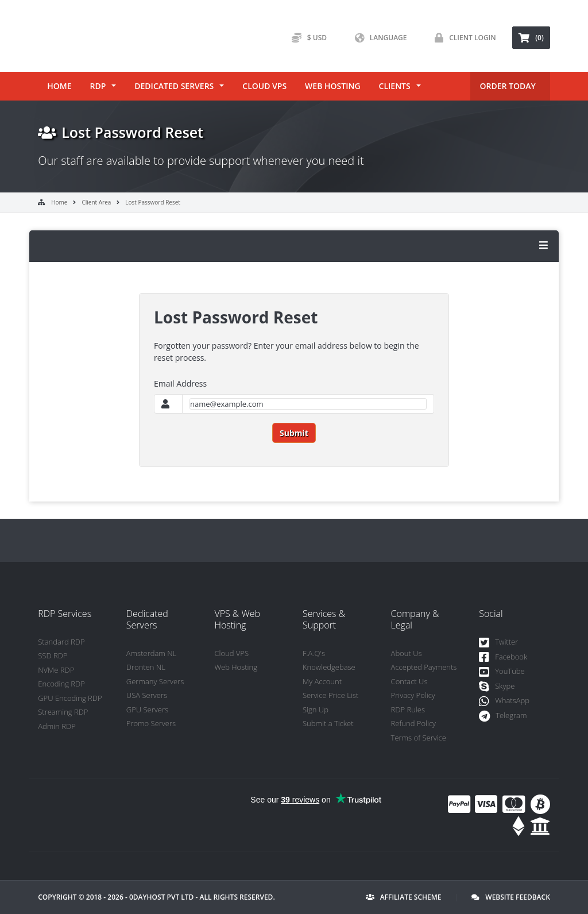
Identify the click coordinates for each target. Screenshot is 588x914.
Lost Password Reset (153, 202)
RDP (98, 86)
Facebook (503, 657)
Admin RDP (57, 726)
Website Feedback (511, 897)
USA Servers (147, 695)
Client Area (96, 202)
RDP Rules (408, 709)
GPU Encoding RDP (70, 698)
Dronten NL (146, 667)
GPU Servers (147, 709)
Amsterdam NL (151, 653)
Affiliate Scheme (404, 897)
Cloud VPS (264, 86)
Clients (395, 86)
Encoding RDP (61, 684)
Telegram (503, 716)
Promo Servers (151, 723)
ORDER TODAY (507, 86)
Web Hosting (332, 86)
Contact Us (409, 681)
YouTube (502, 672)
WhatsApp (504, 701)
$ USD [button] (306, 38)
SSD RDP (53, 655)
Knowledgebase (329, 667)
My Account (322, 681)
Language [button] (378, 38)
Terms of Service (419, 738)
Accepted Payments (424, 667)
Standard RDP (61, 642)
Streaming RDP (63, 712)
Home (59, 86)
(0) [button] (531, 38)
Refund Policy (413, 723)
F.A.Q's (314, 653)
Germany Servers (155, 681)
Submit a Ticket (328, 723)
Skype (497, 687)
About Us (407, 653)
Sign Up (316, 709)
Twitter (498, 643)
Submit (294, 433)
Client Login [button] (463, 38)
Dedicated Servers (174, 86)
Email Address (180, 383)
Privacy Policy (413, 695)
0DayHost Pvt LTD (162, 897)
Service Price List (330, 695)
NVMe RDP (56, 670)
